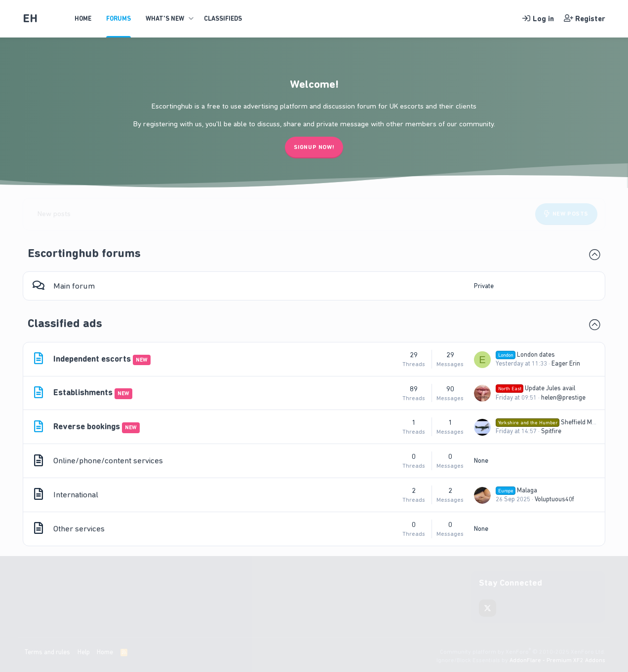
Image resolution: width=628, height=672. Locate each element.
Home (83, 19)
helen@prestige (563, 397)
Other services (79, 528)
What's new (165, 19)
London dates (525, 355)
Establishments (83, 392)
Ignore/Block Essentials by (521, 660)
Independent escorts (92, 359)
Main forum (74, 286)
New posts (54, 214)
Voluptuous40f (554, 499)
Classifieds (223, 19)
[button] (191, 19)
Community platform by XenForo (523, 652)
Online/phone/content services (108, 460)
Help (84, 652)
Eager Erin (566, 363)
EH (30, 18)
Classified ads (65, 323)
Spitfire (551, 431)
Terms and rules (47, 652)
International (76, 494)
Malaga (516, 490)
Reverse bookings (87, 426)
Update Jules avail (535, 388)
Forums (118, 19)
